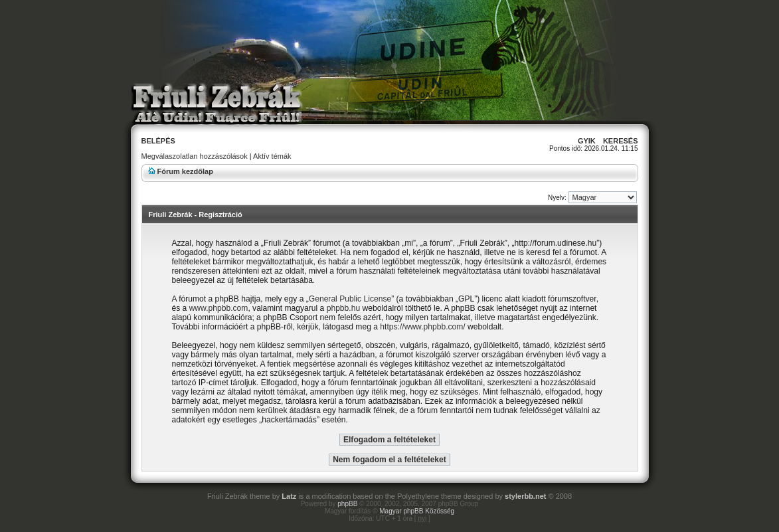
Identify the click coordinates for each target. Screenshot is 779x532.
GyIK (587, 141)
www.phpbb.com (219, 308)
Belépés (158, 141)
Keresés (621, 141)
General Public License (350, 299)
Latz (289, 496)
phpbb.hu (343, 308)
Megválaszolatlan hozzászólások (195, 156)
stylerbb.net (525, 496)
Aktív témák (272, 156)
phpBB (347, 504)
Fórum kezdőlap (185, 171)
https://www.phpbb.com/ (422, 327)
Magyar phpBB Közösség (417, 511)
